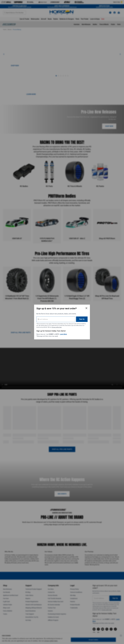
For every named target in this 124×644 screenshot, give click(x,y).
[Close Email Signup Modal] (86, 308)
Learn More (63, 334)
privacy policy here (57, 327)
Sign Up (82, 319)
